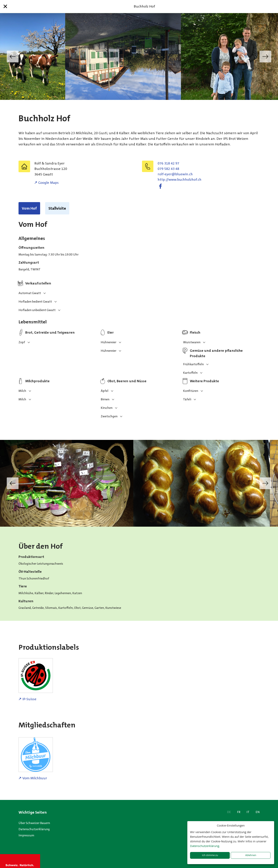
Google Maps (48, 183)
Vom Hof (29, 208)
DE (229, 812)
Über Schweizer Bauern (34, 823)
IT (248, 812)
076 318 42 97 (168, 163)
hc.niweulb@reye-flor (175, 174)
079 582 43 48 (168, 169)
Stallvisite (57, 208)
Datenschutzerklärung (34, 829)
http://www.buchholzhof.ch (180, 180)
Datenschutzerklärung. (205, 846)
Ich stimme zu (210, 855)
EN (258, 812)
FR (239, 812)
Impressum (26, 835)
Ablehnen (251, 855)
